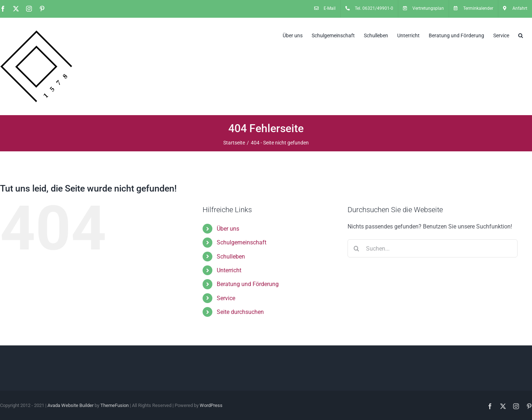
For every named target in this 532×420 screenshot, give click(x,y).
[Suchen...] (433, 248)
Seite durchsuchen (240, 312)
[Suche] (357, 248)
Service (226, 298)
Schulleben (231, 257)
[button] (521, 35)
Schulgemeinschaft (242, 242)
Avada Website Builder (70, 405)
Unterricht (229, 270)
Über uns (228, 229)
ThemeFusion (115, 405)
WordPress (211, 405)
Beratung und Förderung (248, 284)
